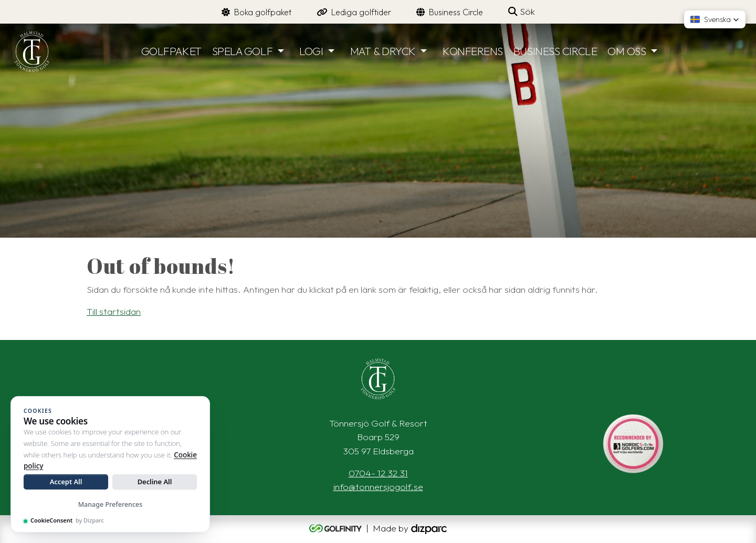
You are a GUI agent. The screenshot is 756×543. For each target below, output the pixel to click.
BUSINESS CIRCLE (555, 51)
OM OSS (627, 51)
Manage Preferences (111, 504)
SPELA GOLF (243, 51)
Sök (522, 11)
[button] (715, 19)
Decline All (155, 482)
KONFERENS (473, 51)
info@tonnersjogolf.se (378, 487)
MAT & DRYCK (383, 51)
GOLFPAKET (171, 51)
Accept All (66, 482)
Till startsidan (114, 311)
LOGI (311, 51)
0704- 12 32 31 (378, 473)
